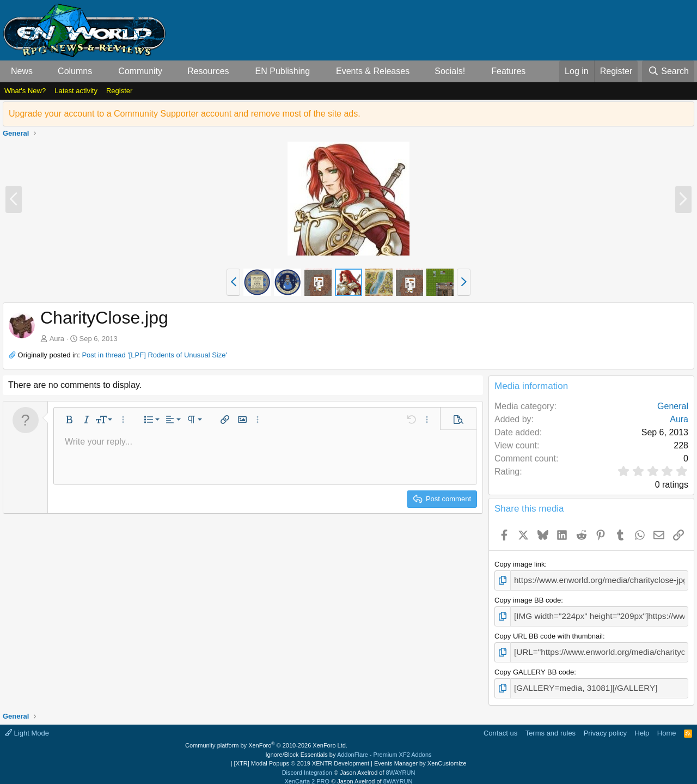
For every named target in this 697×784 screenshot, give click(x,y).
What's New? (25, 91)
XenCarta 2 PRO (307, 774)
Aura (57, 339)
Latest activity (76, 91)
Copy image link (520, 564)
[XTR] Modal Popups (302, 756)
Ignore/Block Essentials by (348, 747)
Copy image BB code (528, 598)
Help (642, 725)
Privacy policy (605, 725)
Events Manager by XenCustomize (420, 756)
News (22, 71)
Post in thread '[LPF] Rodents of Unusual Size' (154, 355)
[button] (42, 71)
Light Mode (27, 725)
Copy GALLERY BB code (534, 667)
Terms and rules (551, 725)
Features (508, 71)
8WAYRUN (401, 765)
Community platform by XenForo (266, 738)
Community (140, 71)
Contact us (500, 725)
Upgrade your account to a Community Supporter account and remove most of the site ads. (185, 114)
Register (119, 91)
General (673, 406)
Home (667, 725)
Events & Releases (373, 71)
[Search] (668, 71)
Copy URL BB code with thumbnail (549, 632)
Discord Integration (307, 765)
